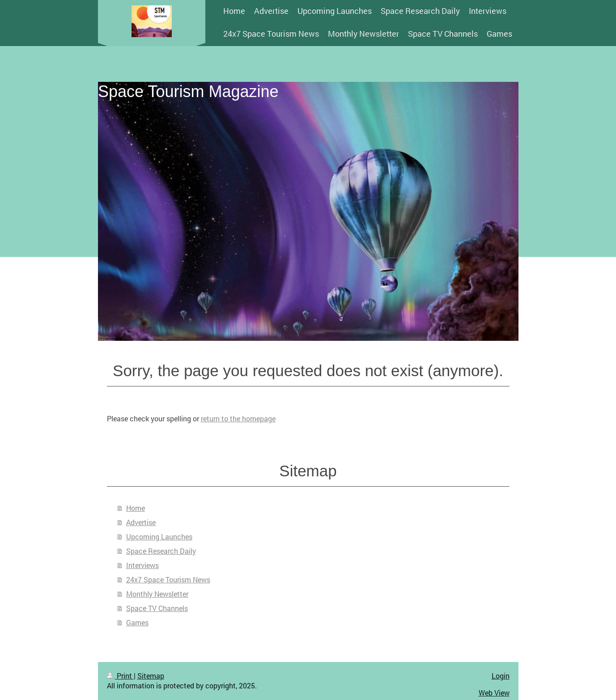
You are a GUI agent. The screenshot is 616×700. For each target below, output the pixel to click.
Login (501, 676)
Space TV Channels (157, 608)
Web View (494, 693)
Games (137, 622)
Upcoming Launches (159, 537)
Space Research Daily (161, 551)
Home (136, 508)
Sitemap (151, 676)
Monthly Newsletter (157, 594)
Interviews (142, 565)
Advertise (141, 522)
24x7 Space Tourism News (168, 579)
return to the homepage (238, 418)
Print (120, 676)
